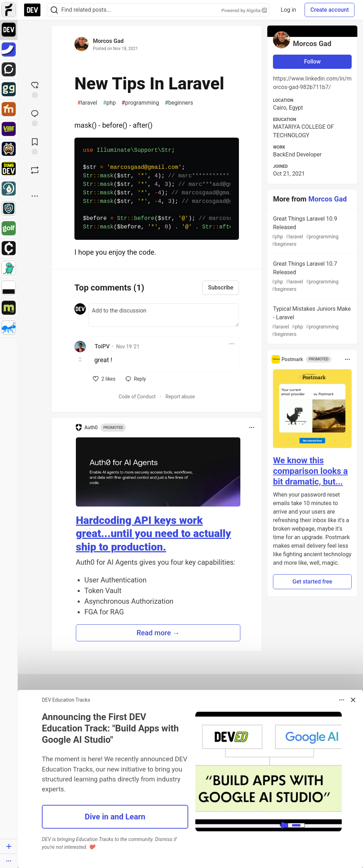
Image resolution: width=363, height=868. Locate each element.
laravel (87, 103)
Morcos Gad (108, 41)
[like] (104, 379)
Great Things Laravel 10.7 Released (312, 277)
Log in (288, 10)
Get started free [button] (312, 582)
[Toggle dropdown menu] (232, 344)
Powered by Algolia (244, 10)
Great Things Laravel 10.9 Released (312, 232)
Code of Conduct (137, 397)
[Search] (54, 10)
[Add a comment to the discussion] (164, 315)
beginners (179, 103)
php (109, 103)
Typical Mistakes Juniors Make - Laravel (312, 322)
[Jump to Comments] (35, 117)
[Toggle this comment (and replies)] (81, 359)
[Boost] (35, 170)
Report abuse (180, 397)
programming (140, 103)
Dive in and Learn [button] (115, 817)
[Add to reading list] (35, 146)
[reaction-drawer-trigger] (35, 89)
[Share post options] (35, 196)
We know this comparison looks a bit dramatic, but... (310, 471)
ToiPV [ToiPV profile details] (102, 346)
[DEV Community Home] (32, 10)
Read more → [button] (158, 633)
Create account (330, 10)
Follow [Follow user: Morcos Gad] (312, 62)
